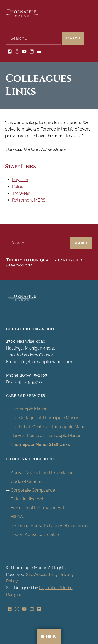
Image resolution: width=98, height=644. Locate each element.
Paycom (20, 180)
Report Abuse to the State (36, 534)
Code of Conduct (27, 481)
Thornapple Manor (29, 409)
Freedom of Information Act (37, 508)
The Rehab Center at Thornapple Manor (49, 427)
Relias (18, 187)
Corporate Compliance (33, 490)
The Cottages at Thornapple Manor (45, 418)
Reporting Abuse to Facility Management (50, 526)
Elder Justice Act (27, 499)
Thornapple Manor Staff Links (40, 444)
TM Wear (21, 193)
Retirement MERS (29, 200)
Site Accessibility (42, 574)
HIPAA (17, 517)
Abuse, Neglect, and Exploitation (42, 473)
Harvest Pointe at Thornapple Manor (46, 436)
